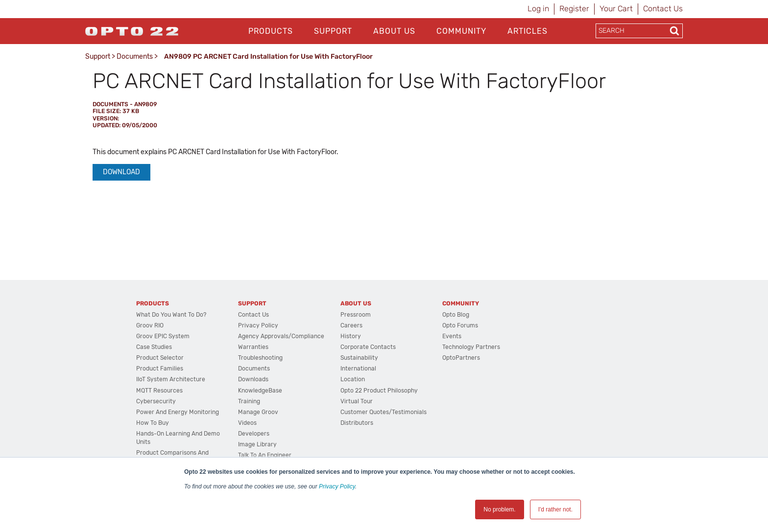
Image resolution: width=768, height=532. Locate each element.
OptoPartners (461, 358)
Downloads (253, 379)
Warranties (253, 347)
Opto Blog (456, 315)
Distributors (357, 423)
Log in (538, 9)
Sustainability (359, 358)
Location (353, 379)
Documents (135, 57)
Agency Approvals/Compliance (281, 336)
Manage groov (258, 412)
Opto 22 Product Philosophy (379, 391)
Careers (351, 325)
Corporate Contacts (368, 347)
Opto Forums (460, 325)
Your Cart (616, 9)
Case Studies (154, 347)
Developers (254, 434)
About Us (394, 31)
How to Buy (153, 423)
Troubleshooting (260, 358)
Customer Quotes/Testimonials (384, 412)
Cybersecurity (156, 401)
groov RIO (150, 325)
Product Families (160, 369)
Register (574, 9)
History (351, 336)
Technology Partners (471, 347)
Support (333, 31)
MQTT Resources (159, 391)
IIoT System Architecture (171, 379)
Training (249, 401)
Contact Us (663, 9)
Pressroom (356, 315)
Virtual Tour (357, 401)
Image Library (257, 444)
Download (121, 172)
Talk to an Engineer (265, 455)
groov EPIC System (163, 336)
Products (271, 31)
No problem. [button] (499, 509)
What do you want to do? (171, 315)
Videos (247, 423)
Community (461, 31)
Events (452, 336)
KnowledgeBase (260, 391)
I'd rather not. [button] (555, 509)
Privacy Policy (337, 486)
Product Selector (160, 358)
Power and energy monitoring (178, 412)
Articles (528, 31)
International (358, 369)
